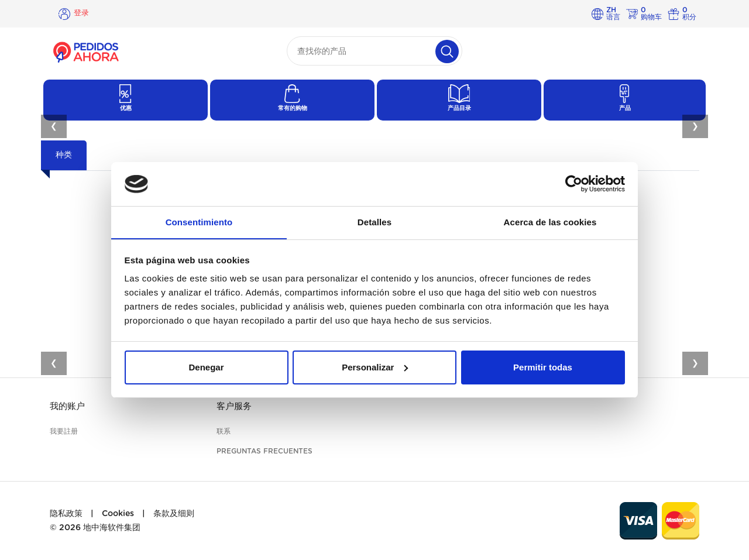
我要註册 (64, 431)
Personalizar (375, 368)
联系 (224, 431)
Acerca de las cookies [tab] (550, 222)
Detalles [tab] (374, 222)
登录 (82, 13)
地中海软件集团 (112, 528)
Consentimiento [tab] (199, 222)
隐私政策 (66, 514)
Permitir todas (543, 368)
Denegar (206, 368)
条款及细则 (174, 514)
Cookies (118, 514)
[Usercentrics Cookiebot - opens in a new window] (574, 184)
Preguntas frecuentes (264, 451)
